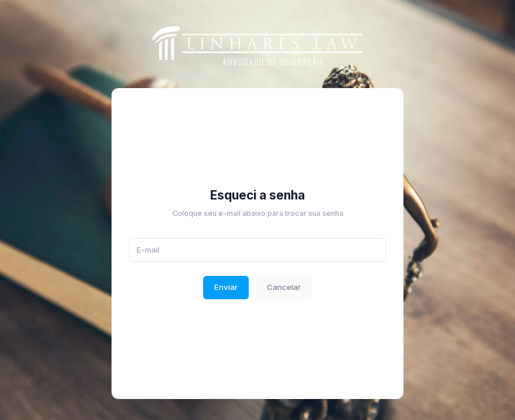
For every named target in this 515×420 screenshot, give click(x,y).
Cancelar (284, 287)
